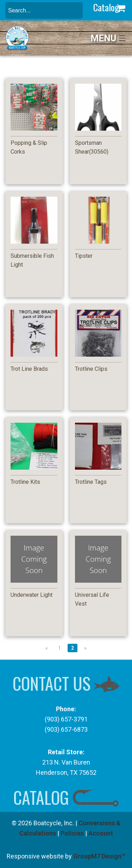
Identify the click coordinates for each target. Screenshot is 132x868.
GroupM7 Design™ (99, 856)
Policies (72, 833)
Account (101, 833)
